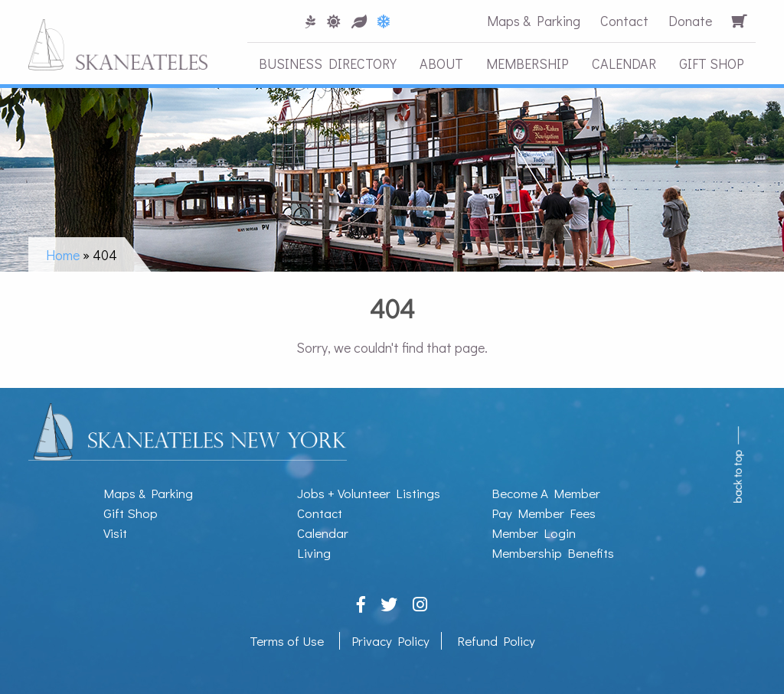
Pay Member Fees (544, 513)
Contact (624, 21)
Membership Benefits (553, 553)
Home (63, 255)
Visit (115, 533)
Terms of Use (287, 641)
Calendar (624, 64)
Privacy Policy (390, 641)
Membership (528, 64)
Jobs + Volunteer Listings (369, 493)
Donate (690, 21)
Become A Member (546, 493)
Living (314, 553)
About (441, 64)
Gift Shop (712, 64)
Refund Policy (496, 641)
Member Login (534, 533)
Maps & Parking (534, 21)
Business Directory (328, 64)
